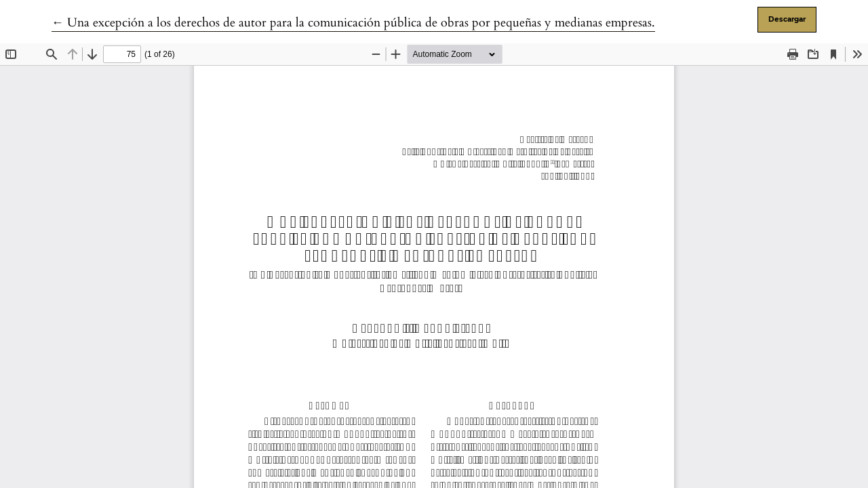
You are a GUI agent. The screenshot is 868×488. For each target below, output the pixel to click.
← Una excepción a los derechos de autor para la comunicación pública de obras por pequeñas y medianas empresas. (353, 23)
